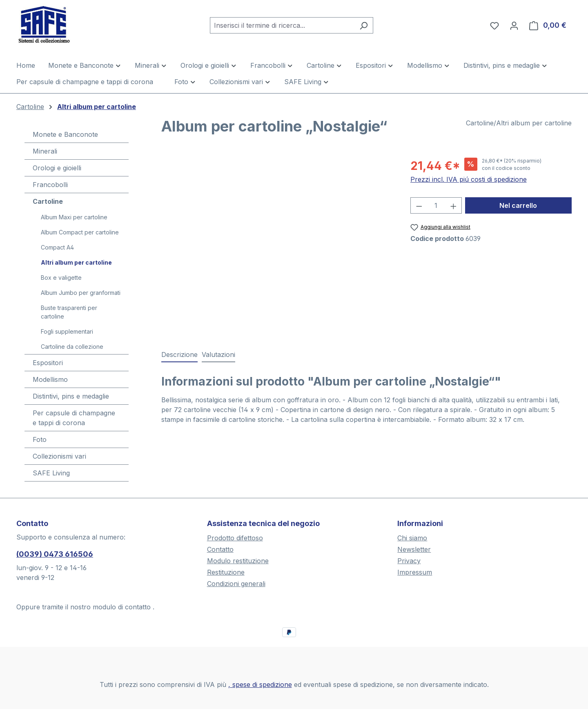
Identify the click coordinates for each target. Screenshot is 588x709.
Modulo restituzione (238, 561)
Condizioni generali (236, 584)
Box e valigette (61, 278)
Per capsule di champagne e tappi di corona (74, 418)
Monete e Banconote (65, 134)
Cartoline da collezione (72, 347)
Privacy (409, 561)
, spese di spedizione (260, 684)
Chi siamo (412, 538)
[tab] (179, 355)
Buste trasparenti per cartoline (69, 312)
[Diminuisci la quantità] (419, 205)
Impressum (415, 572)
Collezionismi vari (59, 456)
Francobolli (50, 185)
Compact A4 (57, 247)
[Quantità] (436, 205)
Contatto (220, 549)
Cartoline (48, 201)
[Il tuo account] (514, 25)
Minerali (45, 151)
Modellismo (50, 379)
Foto (40, 439)
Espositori (48, 363)
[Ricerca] (364, 25)
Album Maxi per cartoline (74, 217)
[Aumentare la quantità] (454, 205)
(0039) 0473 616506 (55, 554)
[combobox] (282, 25)
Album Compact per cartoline (80, 232)
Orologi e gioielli (57, 168)
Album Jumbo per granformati (81, 293)
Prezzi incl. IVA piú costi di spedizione (469, 179)
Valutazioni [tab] (218, 354)
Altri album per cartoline (76, 262)
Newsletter (414, 549)
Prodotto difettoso (235, 538)
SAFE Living (51, 473)
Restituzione (226, 572)
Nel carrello (518, 205)
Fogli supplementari (67, 331)
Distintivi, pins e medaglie (71, 396)
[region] (278, 245)
